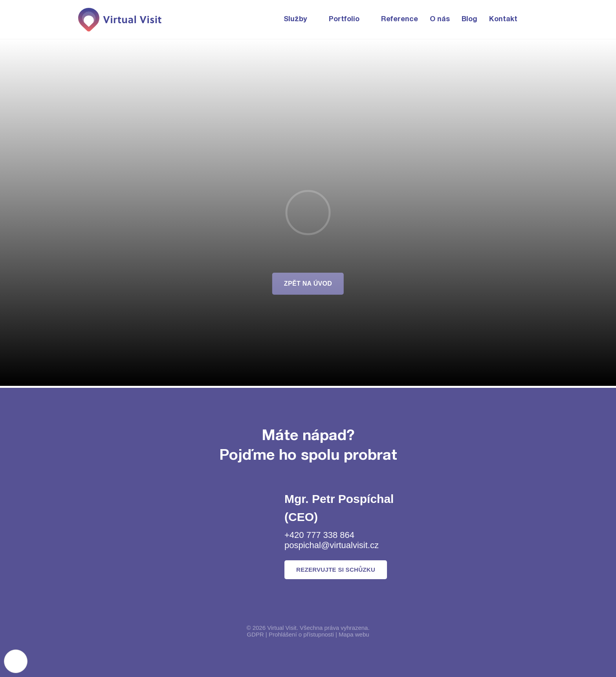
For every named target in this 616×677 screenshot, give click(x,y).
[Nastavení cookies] (16, 661)
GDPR (255, 634)
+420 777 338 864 (319, 535)
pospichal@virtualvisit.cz (332, 545)
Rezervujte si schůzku (336, 570)
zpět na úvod (308, 283)
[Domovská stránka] (120, 20)
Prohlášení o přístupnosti (301, 634)
